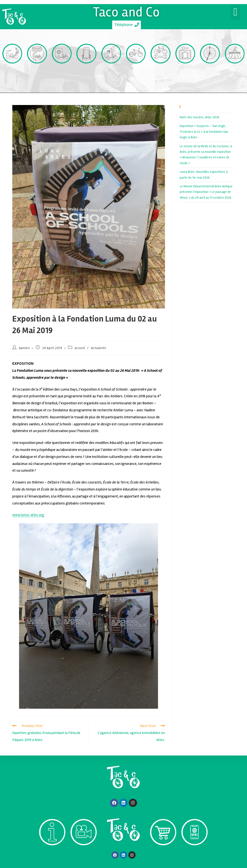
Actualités (99, 349)
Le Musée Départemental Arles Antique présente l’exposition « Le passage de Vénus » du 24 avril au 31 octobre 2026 (206, 193)
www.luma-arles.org (28, 516)
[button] (235, 12)
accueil (80, 349)
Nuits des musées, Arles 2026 (199, 118)
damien (24, 349)
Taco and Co (127, 12)
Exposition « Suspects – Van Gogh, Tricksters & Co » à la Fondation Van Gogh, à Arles (204, 132)
